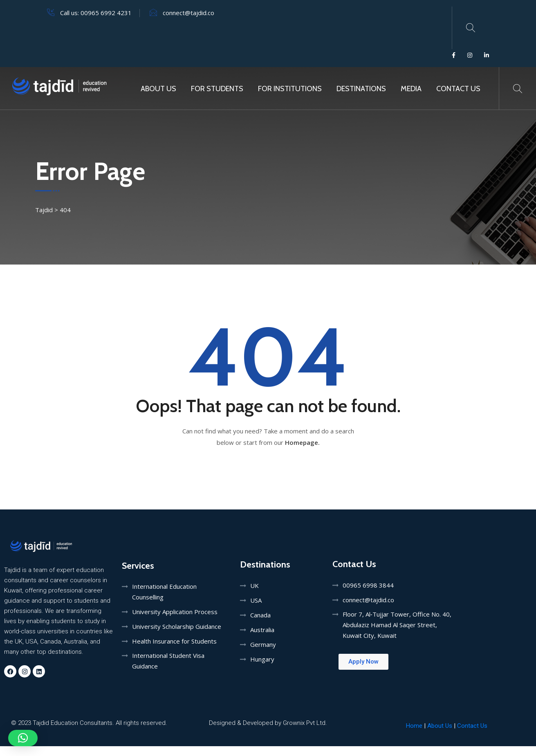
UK (255, 586)
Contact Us (458, 89)
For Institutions (290, 89)
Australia (262, 630)
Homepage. (302, 442)
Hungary (262, 659)
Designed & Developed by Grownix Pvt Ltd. (268, 723)
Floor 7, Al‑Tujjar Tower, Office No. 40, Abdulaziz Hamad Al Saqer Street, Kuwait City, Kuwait (397, 625)
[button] (23, 738)
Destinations (361, 89)
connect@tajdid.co (188, 13)
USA (256, 600)
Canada (260, 615)
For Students (217, 89)
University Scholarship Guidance (177, 626)
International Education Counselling (164, 592)
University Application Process (175, 612)
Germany (263, 644)
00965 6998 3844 (368, 585)
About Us (158, 89)
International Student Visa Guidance (168, 661)
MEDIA (411, 89)
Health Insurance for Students (174, 641)
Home (414, 726)
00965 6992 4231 (106, 13)
